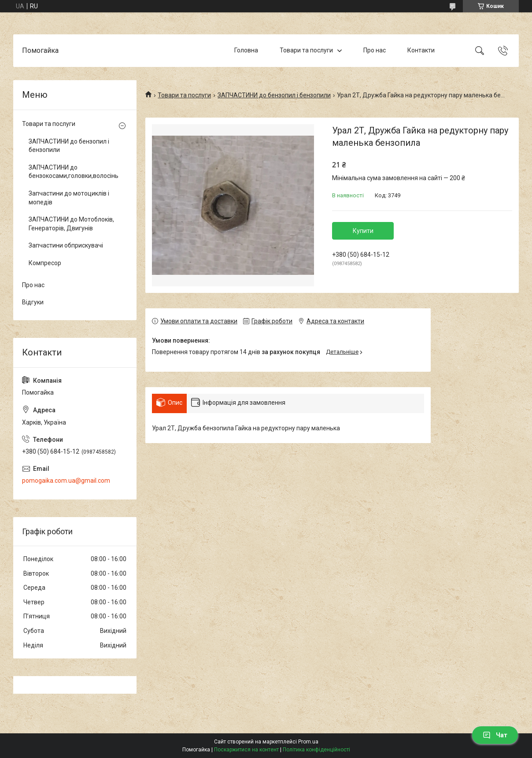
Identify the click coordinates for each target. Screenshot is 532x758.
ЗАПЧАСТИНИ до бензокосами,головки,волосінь (73, 172)
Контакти (421, 50)
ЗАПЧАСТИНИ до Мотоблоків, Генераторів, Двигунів (71, 224)
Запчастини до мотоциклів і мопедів (69, 198)
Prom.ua (308, 742)
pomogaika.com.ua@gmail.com (66, 481)
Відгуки (33, 302)
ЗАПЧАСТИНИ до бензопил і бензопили (274, 95)
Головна (246, 50)
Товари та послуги (306, 50)
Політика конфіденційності (316, 750)
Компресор (45, 263)
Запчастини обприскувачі (66, 245)
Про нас (375, 50)
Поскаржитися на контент (246, 750)
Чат (495, 735)
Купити (363, 231)
